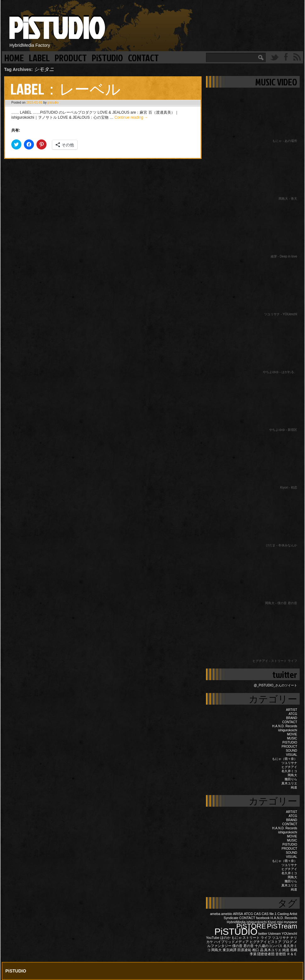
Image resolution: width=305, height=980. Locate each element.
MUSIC (292, 738)
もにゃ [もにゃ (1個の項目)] (237, 938)
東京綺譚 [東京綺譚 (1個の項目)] (230, 950)
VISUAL (291, 755)
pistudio (53, 103)
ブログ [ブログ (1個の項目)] (288, 942)
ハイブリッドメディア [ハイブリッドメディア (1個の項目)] (231, 942)
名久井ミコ (289, 771)
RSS (297, 57)
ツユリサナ (289, 763)
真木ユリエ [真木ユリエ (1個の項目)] (273, 950)
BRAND (292, 718)
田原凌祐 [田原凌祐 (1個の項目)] (244, 950)
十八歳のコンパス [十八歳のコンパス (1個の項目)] (269, 946)
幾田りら (291, 779)
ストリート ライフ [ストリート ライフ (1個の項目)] (257, 938)
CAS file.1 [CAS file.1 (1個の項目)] (269, 914)
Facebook (286, 57)
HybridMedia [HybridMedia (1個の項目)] (236, 922)
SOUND (291, 751)
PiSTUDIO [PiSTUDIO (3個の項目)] (236, 931)
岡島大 (292, 775)
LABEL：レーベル (65, 89)
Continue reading (131, 117)
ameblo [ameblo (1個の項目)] (227, 914)
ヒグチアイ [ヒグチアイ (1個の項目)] (258, 942)
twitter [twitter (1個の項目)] (263, 934)
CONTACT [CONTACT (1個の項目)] (247, 918)
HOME (14, 57)
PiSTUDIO (56, 27)
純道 (294, 787)
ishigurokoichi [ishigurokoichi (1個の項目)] (257, 922)
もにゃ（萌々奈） (285, 759)
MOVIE (292, 734)
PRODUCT (71, 57)
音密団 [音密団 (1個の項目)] (281, 954)
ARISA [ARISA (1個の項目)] (238, 914)
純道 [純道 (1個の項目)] (286, 950)
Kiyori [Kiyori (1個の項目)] (272, 922)
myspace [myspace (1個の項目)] (290, 922)
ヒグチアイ (289, 767)
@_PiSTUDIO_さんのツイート (275, 685)
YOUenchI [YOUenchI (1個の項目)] (289, 934)
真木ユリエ (289, 783)
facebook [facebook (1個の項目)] (263, 918)
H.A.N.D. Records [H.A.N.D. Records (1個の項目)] (284, 918)
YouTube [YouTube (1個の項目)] (213, 938)
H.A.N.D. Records (285, 726)
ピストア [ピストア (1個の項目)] (274, 942)
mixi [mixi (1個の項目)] (280, 922)
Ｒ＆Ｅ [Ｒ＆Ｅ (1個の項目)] (292, 954)
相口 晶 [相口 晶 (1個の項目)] (258, 950)
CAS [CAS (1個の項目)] (257, 914)
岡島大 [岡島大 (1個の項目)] (216, 950)
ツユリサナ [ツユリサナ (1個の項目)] (281, 938)
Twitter (274, 57)
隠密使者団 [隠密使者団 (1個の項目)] (266, 954)
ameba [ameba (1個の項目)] (215, 914)
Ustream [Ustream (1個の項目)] (274, 934)
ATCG (293, 714)
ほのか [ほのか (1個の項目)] (225, 938)
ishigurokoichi (288, 730)
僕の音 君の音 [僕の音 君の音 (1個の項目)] (243, 946)
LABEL (39, 57)
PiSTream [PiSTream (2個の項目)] (282, 926)
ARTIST (292, 710)
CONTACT (143, 57)
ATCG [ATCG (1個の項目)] (249, 914)
